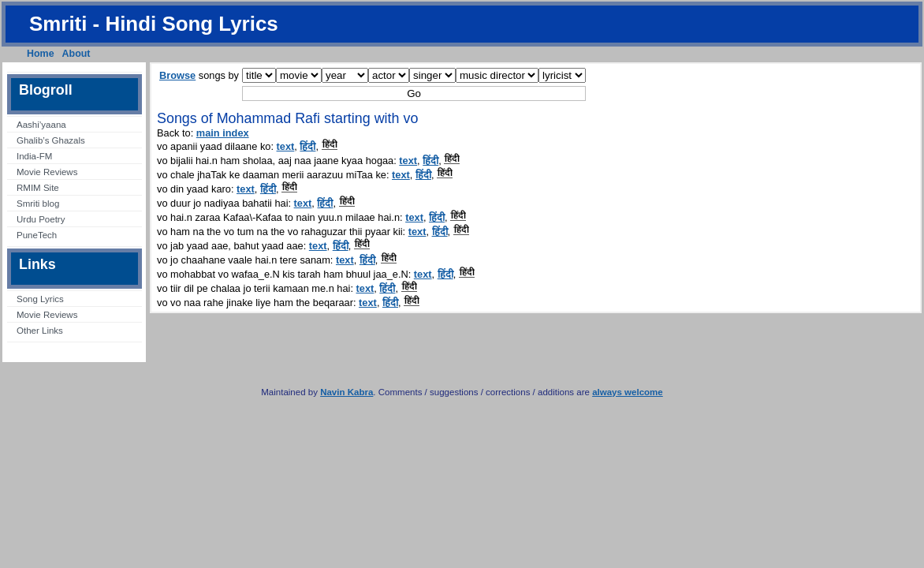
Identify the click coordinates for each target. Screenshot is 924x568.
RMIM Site (38, 188)
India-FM (34, 156)
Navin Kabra (346, 392)
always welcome (628, 392)
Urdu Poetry (41, 219)
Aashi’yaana (41, 125)
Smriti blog (38, 204)
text (286, 146)
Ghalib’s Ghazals (51, 140)
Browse (177, 75)
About (76, 54)
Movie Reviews (47, 172)
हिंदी (307, 146)
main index (223, 133)
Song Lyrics (40, 299)
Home (41, 54)
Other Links (40, 331)
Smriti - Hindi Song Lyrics (154, 24)
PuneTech (37, 235)
